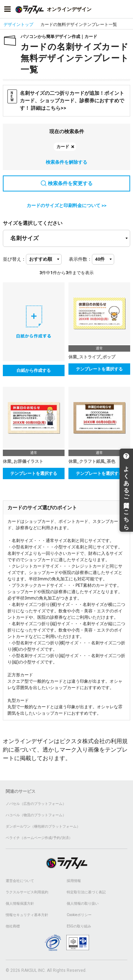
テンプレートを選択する (99, 369)
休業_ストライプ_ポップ (92, 357)
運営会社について (20, 881)
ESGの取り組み (79, 926)
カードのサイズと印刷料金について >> (66, 205)
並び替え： (14, 259)
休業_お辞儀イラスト (23, 461)
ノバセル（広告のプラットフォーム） (36, 804)
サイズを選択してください (33, 223)
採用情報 (74, 881)
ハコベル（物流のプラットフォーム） (36, 815)
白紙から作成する (34, 370)
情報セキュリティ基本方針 (27, 915)
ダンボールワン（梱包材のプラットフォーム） (43, 826)
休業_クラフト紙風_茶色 (92, 461)
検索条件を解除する (66, 162)
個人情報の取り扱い (83, 903)
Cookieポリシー (79, 915)
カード (63, 147)
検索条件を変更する (67, 183)
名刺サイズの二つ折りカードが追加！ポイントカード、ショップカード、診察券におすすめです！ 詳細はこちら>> (66, 100)
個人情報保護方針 (20, 903)
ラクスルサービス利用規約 (27, 892)
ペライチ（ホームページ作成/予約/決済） (39, 838)
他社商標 (13, 926)
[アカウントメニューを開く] (126, 9)
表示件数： (80, 259)
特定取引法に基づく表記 (86, 892)
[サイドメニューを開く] (7, 9)
